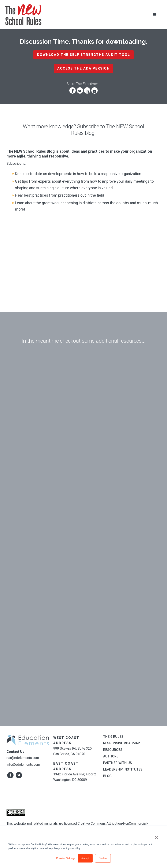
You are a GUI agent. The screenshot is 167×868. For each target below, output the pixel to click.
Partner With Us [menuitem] (118, 763)
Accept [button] (85, 858)
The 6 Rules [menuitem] (113, 737)
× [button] (156, 837)
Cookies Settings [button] (66, 858)
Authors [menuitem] (111, 756)
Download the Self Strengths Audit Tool (83, 55)
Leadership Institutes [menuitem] (123, 769)
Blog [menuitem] (107, 776)
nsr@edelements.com (23, 758)
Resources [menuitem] (113, 750)
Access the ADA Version (83, 68)
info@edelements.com (23, 765)
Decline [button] (103, 858)
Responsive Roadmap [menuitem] (122, 743)
